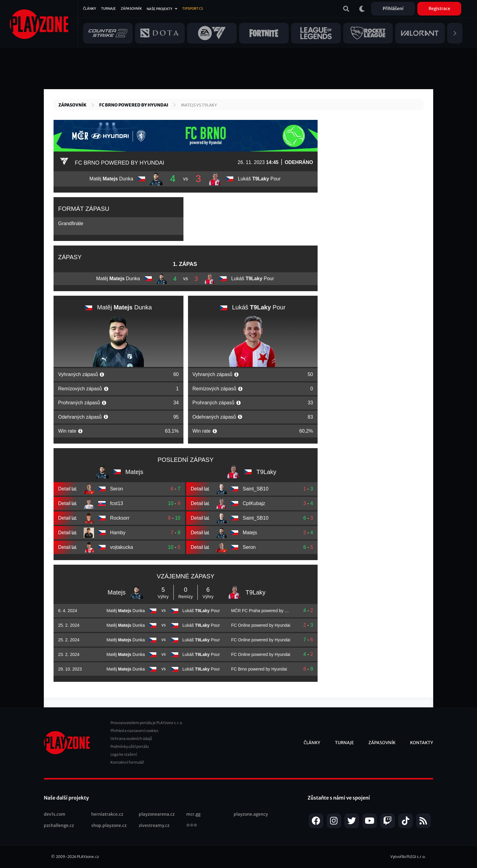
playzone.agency (251, 814)
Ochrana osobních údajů (131, 739)
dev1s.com (55, 814)
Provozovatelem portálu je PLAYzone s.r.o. (147, 723)
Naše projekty (160, 9)
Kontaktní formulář (127, 762)
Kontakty (422, 743)
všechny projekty (192, 826)
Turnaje (108, 9)
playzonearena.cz (157, 814)
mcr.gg (193, 814)
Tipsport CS (193, 9)
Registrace (439, 9)
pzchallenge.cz (59, 825)
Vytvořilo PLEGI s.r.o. (408, 857)
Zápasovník (131, 9)
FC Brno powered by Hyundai (134, 105)
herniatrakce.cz (107, 814)
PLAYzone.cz (88, 857)
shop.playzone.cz (109, 825)
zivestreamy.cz (154, 825)
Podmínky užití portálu (130, 746)
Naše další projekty (66, 798)
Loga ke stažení (124, 754)
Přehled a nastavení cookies (134, 731)
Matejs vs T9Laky (199, 105)
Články (90, 9)
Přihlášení (393, 9)
